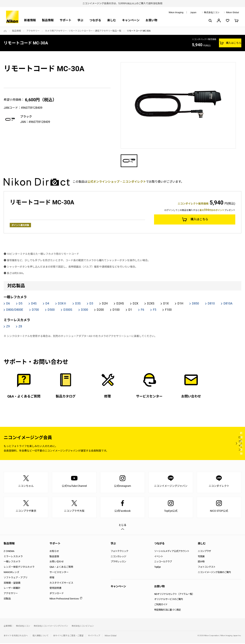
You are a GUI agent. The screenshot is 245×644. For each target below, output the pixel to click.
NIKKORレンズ (11, 573)
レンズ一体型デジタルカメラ (19, 568)
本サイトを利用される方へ (16, 636)
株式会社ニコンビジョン (83, 626)
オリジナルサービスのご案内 (169, 600)
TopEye (157, 568)
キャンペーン (131, 20)
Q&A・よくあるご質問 (61, 568)
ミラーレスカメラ (13, 557)
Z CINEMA (9, 552)
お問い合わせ (57, 562)
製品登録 (54, 557)
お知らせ (54, 552)
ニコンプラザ (204, 552)
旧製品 (7, 599)
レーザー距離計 (12, 589)
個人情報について (41, 636)
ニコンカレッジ (118, 557)
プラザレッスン (118, 562)
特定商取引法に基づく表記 (167, 610)
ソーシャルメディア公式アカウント (172, 552)
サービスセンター (59, 573)
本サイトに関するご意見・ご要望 (68, 636)
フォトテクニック (119, 552)
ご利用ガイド (161, 605)
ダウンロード (57, 594)
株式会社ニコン (212, 12)
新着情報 (30, 20)
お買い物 (151, 20)
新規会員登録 (219, 444)
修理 (52, 578)
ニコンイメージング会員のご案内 (214, 573)
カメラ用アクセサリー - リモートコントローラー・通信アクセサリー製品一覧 (83, 31)
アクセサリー (33, 31)
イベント (159, 557)
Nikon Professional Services (64, 599)
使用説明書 (55, 589)
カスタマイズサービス (61, 583)
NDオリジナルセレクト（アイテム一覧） (174, 595)
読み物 (201, 562)
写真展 (201, 557)
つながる (95, 20)
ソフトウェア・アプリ (16, 578)
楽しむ (111, 20)
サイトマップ (94, 636)
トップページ (5, 31)
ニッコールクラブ (163, 562)
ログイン (174, 444)
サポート (65, 20)
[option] (178, 105)
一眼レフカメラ (12, 562)
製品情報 (48, 20)
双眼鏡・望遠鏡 (12, 583)
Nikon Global (233, 12)
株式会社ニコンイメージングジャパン (51, 626)
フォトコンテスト (206, 568)
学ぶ (80, 20)
